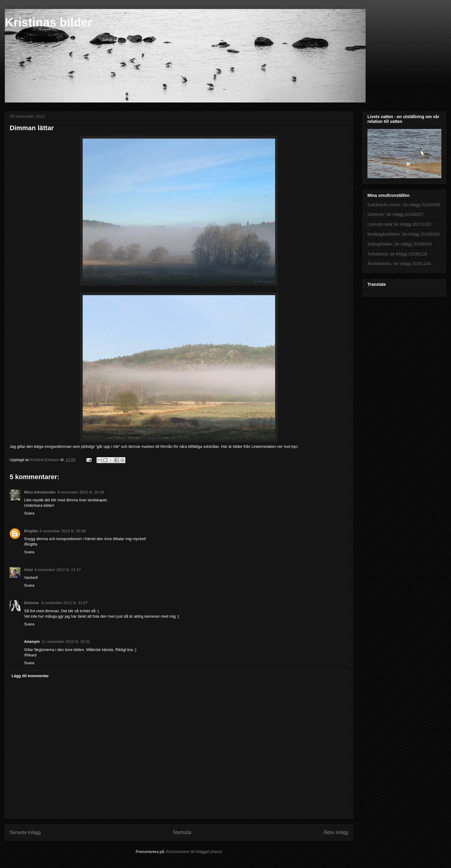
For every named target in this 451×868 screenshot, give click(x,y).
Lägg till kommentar (30, 676)
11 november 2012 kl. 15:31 (66, 642)
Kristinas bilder (49, 22)
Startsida (182, 832)
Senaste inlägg (25, 832)
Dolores (32, 603)
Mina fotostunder (40, 492)
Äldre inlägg (336, 832)
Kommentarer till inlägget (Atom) (194, 852)
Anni (28, 570)
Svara (29, 513)
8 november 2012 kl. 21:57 (65, 603)
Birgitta (31, 531)
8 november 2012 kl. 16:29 (81, 492)
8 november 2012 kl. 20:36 (63, 531)
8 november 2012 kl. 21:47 (58, 570)
